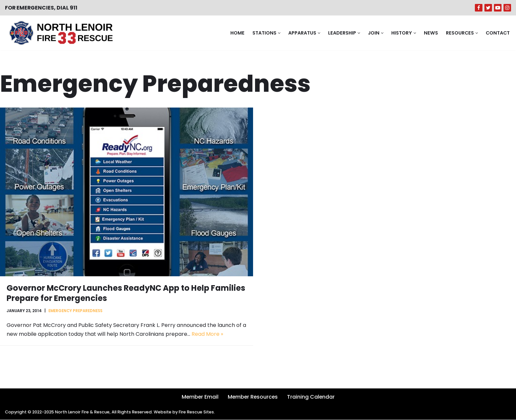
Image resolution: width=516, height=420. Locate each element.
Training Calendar (312, 397)
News (430, 33)
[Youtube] (498, 8)
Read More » (207, 335)
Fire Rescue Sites (198, 413)
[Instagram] (507, 8)
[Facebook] (479, 8)
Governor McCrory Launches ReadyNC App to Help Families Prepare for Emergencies (126, 293)
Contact (497, 33)
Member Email (199, 397)
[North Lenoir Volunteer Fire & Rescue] (59, 33)
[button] (278, 33)
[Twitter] (488, 8)
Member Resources (253, 397)
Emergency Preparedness (76, 311)
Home (236, 33)
